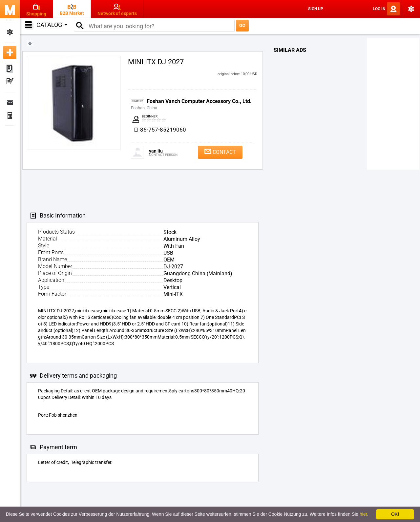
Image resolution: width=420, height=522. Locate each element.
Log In (379, 9)
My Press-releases (10, 82)
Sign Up (316, 9)
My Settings (10, 32)
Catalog (52, 25)
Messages (10, 102)
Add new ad (10, 52)
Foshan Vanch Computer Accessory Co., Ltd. (199, 101)
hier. (364, 514)
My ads (10, 69)
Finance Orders (10, 115)
